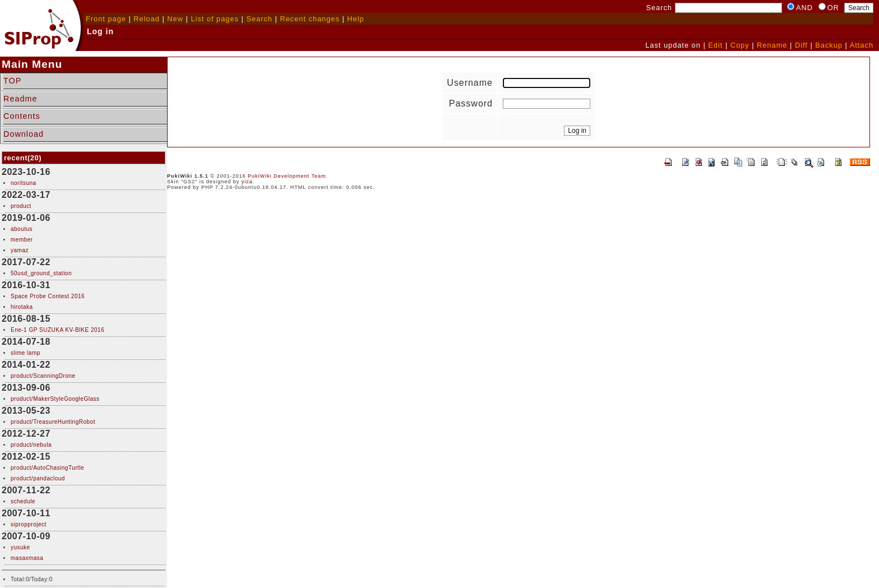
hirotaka (22, 307)
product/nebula (31, 445)
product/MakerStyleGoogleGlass (55, 399)
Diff (801, 45)
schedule (23, 501)
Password (471, 103)
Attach (862, 45)
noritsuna (24, 183)
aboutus (22, 229)
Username (470, 83)
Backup (829, 45)
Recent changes (309, 19)
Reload (147, 19)
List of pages (215, 19)
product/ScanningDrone (43, 376)
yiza (247, 182)
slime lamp (26, 353)
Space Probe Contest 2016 (48, 296)
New (175, 19)
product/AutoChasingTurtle (47, 468)
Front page (106, 19)
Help (355, 19)
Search (259, 19)
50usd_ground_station (41, 273)
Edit (715, 45)
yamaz (20, 250)
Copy (740, 45)
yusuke (20, 547)
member (22, 240)
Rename (772, 45)
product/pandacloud (38, 478)
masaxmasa (27, 558)
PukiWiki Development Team (287, 176)
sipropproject (29, 524)
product (21, 206)
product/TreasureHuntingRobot (53, 422)
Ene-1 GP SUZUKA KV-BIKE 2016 (57, 330)
